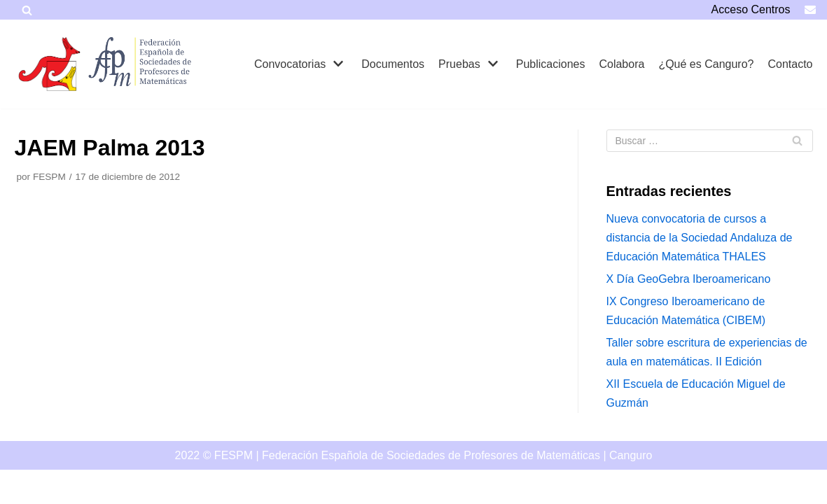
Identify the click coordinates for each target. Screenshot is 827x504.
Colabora (621, 64)
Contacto (790, 64)
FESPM (49, 177)
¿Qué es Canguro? (706, 64)
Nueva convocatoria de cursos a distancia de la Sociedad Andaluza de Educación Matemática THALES (700, 238)
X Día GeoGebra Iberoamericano (689, 279)
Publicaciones (551, 64)
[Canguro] (50, 64)
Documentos (393, 64)
